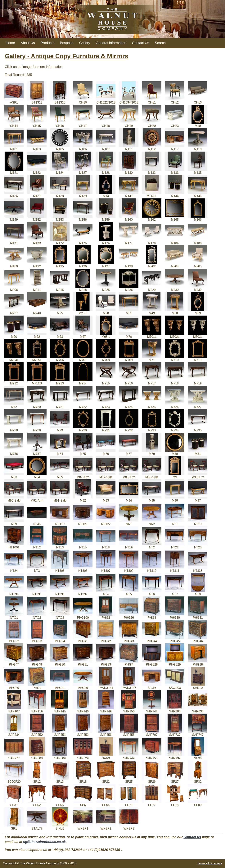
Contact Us (140, 43)
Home (10, 43)
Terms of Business (210, 863)
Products (47, 43)
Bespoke (67, 43)
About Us (28, 43)
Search (160, 43)
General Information (111, 43)
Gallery (85, 43)
